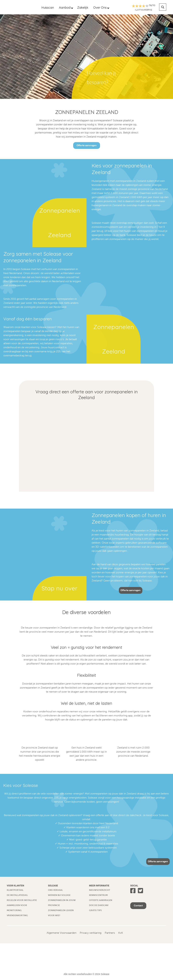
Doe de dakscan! (99, 905)
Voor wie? (54, 915)
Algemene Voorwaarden (61, 933)
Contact (138, 906)
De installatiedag (17, 895)
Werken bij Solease (59, 895)
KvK (121, 933)
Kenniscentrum (98, 895)
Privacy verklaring (91, 933)
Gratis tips (95, 910)
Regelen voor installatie (22, 900)
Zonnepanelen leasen (61, 910)
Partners (110, 933)
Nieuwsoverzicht (100, 890)
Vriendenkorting (17, 915)
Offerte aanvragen (87, 145)
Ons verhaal (55, 890)
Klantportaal (15, 890)
